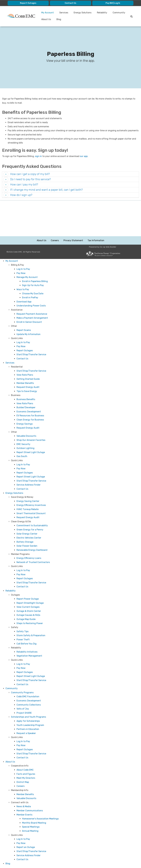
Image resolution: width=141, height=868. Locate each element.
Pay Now (21, 273)
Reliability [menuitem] (104, 13)
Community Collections (29, 705)
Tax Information (96, 241)
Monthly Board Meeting (34, 823)
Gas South (22, 457)
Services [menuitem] (65, 13)
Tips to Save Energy (27, 391)
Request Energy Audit (28, 387)
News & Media (24, 807)
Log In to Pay (23, 269)
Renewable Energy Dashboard (32, 550)
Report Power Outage (28, 599)
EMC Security (23, 444)
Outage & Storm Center (29, 611)
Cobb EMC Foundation (28, 697)
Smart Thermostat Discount (31, 514)
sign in (38, 156)
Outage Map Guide (26, 619)
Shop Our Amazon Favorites (31, 440)
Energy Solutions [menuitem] (84, 13)
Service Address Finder (29, 485)
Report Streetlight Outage (30, 603)
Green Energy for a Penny (30, 530)
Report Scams (24, 330)
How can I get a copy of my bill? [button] (30, 174)
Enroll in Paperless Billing (35, 281)
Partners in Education (28, 729)
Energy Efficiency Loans (29, 558)
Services (10, 363)
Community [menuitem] (48, 20)
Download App (24, 302)
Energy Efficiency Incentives (31, 505)
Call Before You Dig (27, 644)
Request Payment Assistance (32, 314)
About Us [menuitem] (65, 20)
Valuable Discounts (26, 436)
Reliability (11, 591)
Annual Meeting (30, 831)
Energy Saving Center (28, 501)
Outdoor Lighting (25, 448)
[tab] (70, 174)
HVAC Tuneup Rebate (28, 509)
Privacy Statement (73, 241)
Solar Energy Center (27, 534)
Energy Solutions (14, 493)
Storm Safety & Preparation (31, 636)
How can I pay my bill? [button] (24, 185)
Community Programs (22, 693)
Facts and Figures (26, 774)
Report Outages (25, 351)
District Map (23, 782)
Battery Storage (25, 542)
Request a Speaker (26, 733)
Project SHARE (24, 713)
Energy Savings (25, 424)
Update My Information (29, 334)
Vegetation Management (29, 656)
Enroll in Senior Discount (29, 322)
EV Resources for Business (30, 416)
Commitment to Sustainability (32, 526)
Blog (8, 864)
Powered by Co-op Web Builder (103, 247)
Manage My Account (27, 277)
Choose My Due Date (33, 294)
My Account (12, 261)
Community (12, 689)
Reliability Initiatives (27, 652)
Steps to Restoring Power (30, 623)
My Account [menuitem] (48, 13)
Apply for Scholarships (28, 721)
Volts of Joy (23, 709)
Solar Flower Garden (27, 546)
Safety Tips (23, 632)
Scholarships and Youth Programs (29, 717)
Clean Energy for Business (30, 420)
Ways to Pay (23, 290)
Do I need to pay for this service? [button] (30, 180)
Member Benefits (25, 383)
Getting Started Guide (28, 379)
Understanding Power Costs (31, 306)
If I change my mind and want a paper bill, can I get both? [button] (46, 190)
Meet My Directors (26, 778)
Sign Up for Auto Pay (33, 286)
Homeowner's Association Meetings (40, 819)
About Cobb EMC (25, 770)
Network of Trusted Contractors (33, 562)
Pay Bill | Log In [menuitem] (113, 3)
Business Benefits (26, 399)
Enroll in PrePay (30, 298)
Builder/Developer (26, 408)
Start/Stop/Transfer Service (31, 355)
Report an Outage (26, 847)
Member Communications (30, 811)
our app (84, 156)
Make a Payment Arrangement (32, 318)
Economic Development (29, 412)
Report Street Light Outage (31, 452)
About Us (42, 241)
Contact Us (22, 359)
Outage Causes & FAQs (28, 615)
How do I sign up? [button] (21, 195)
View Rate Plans (25, 375)
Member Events (24, 815)
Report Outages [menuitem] (28, 3)
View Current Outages (28, 607)
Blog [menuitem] (78, 20)
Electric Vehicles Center (29, 538)
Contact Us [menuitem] (70, 3)
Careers (55, 241)
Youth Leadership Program (30, 725)
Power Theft (23, 640)
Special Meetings (31, 827)
